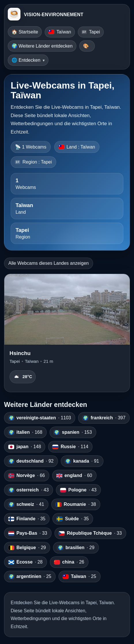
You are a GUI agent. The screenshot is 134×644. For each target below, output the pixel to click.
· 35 (27, 519)
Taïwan (60, 32)
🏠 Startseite (25, 32)
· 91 (82, 461)
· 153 (73, 432)
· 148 (25, 447)
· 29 (27, 548)
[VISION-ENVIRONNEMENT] (14, 15)
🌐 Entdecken (26, 60)
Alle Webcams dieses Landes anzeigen (49, 263)
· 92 (31, 461)
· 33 (28, 533)
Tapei (91, 32)
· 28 (26, 562)
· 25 (30, 577)
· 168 (25, 432)
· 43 (29, 490)
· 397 (104, 418)
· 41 (26, 504)
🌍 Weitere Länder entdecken (42, 46)
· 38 (76, 504)
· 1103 (40, 418)
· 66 (27, 476)
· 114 (70, 447)
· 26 (69, 562)
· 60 (74, 476)
